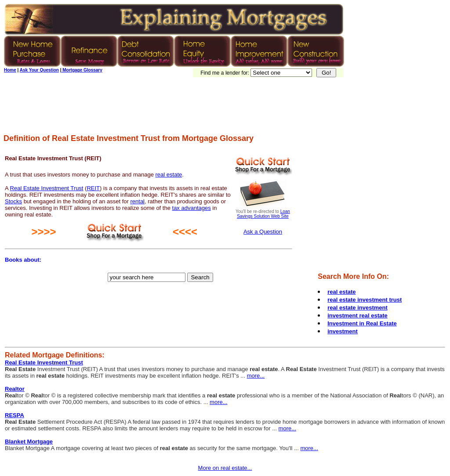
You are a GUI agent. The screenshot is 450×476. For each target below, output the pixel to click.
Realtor (15, 389)
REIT (93, 188)
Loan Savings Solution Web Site (263, 214)
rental (137, 201)
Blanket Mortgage (29, 442)
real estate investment (357, 308)
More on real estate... (225, 468)
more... (256, 376)
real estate (169, 175)
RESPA (15, 415)
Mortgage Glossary (82, 70)
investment (343, 331)
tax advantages (192, 208)
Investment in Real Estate (362, 323)
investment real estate (357, 316)
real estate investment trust (365, 300)
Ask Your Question (39, 70)
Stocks (13, 201)
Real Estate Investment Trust (47, 188)
